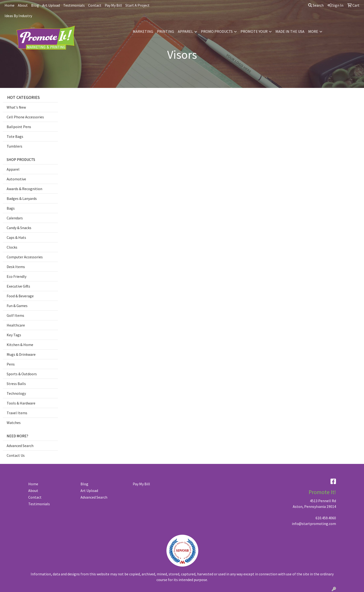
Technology (16, 393)
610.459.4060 (326, 518)
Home (9, 5)
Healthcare (16, 325)
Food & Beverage (20, 296)
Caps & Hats (16, 237)
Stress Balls (16, 384)
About (23, 5)
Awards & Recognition (24, 189)
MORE (313, 31)
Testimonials (74, 5)
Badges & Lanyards (22, 198)
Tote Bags (15, 136)
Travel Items (17, 413)
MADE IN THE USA (290, 31)
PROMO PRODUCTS (217, 31)
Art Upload (51, 5)
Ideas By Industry (18, 16)
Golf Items (15, 315)
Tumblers (14, 146)
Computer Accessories (25, 257)
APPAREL (185, 31)
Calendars (15, 218)
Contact (95, 5)
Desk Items (16, 267)
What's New (16, 107)
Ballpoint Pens (19, 127)
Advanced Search (20, 446)
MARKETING (143, 31)
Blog (35, 5)
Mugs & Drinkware (21, 354)
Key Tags (14, 335)
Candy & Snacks (19, 228)
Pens (11, 364)
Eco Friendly (17, 276)
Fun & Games (17, 306)
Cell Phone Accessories (25, 117)
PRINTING (165, 31)
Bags (11, 208)
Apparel (13, 169)
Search (316, 5)
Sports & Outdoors (22, 374)
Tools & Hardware (21, 403)
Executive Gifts (18, 286)
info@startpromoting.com (314, 524)
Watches (14, 423)
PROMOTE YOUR (254, 31)
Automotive (16, 179)
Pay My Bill (113, 5)
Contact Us (16, 455)
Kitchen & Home (20, 345)
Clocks (12, 247)
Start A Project (137, 5)
